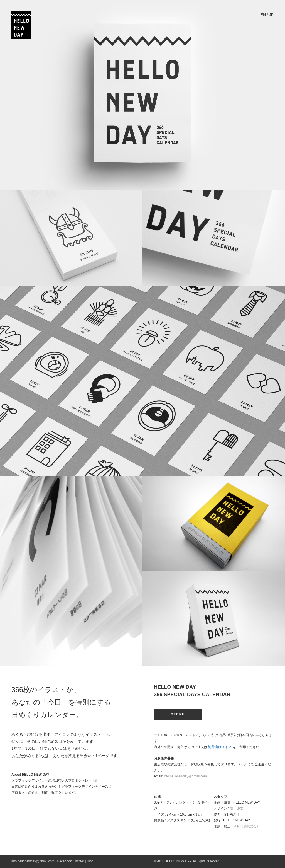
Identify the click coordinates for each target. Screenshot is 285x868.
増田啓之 (237, 808)
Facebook (65, 861)
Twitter (79, 861)
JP (271, 15)
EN (263, 15)
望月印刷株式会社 (247, 826)
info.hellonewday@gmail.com (185, 776)
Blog (90, 861)
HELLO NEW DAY (178, 861)
